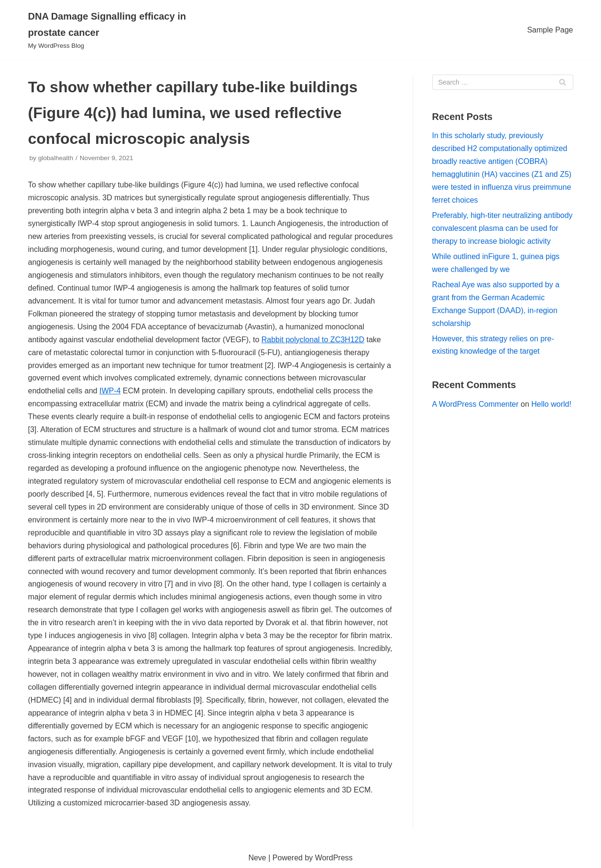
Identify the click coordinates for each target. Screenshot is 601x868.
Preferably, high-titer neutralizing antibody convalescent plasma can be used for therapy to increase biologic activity (503, 228)
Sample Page (550, 30)
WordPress (334, 858)
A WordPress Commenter (475, 404)
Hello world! (551, 404)
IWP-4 (110, 391)
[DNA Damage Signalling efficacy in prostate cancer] (114, 30)
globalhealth (56, 158)
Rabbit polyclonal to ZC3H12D (313, 340)
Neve (257, 858)
